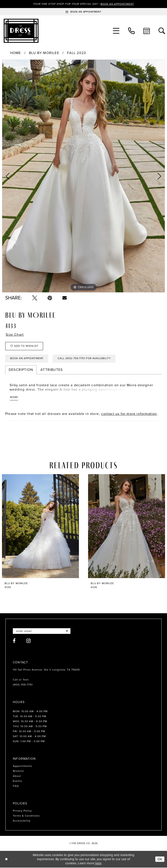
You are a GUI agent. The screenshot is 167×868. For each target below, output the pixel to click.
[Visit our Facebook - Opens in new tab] (14, 641)
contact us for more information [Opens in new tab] (129, 414)
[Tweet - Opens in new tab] (35, 298)
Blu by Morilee (44, 53)
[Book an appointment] (83, 12)
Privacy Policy (22, 811)
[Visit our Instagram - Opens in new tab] (29, 641)
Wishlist (18, 772)
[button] (116, 31)
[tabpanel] (83, 176)
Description (21, 370)
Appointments (23, 767)
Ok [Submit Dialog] (160, 860)
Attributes (52, 370)
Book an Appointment (118, 4)
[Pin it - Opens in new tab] (50, 298)
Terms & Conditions (26, 816)
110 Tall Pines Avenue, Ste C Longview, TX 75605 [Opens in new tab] (46, 670)
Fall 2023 (76, 53)
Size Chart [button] (15, 335)
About (17, 777)
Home (16, 53)
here (98, 864)
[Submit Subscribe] (67, 632)
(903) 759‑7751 (23, 685)
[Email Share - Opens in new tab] (65, 298)
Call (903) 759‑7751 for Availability (86, 359)
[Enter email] (42, 632)
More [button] (14, 398)
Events (18, 782)
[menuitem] (116, 31)
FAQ (16, 787)
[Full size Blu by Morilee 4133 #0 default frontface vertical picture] (83, 176)
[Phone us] (131, 31)
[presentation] (40, 527)
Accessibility (22, 821)
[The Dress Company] (21, 31)
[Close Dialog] (6, 860)
